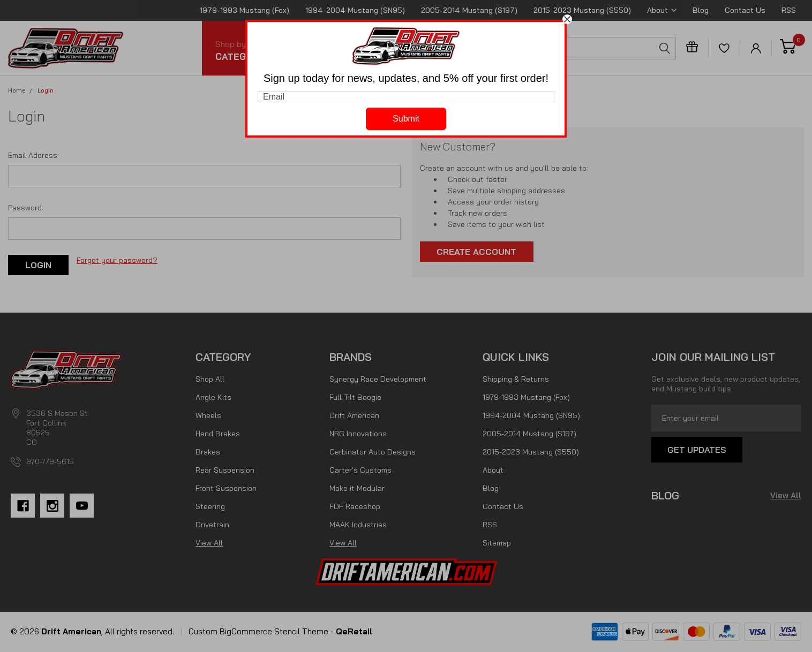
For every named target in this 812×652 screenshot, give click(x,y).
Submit (406, 119)
